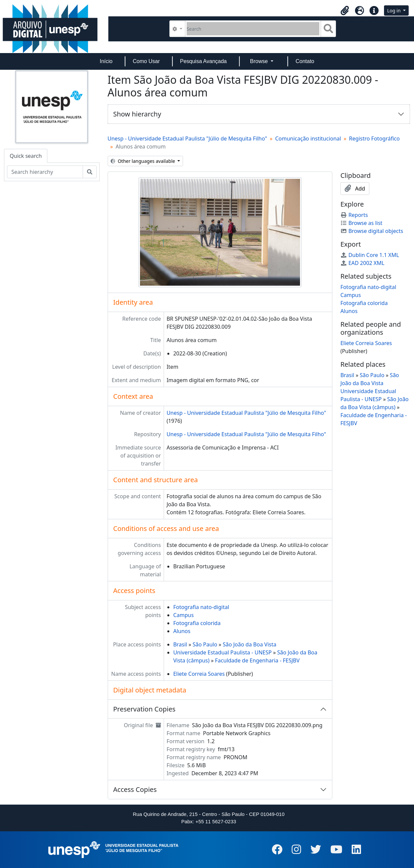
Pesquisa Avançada (203, 61)
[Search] (253, 29)
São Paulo (205, 644)
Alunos (182, 631)
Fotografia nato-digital (201, 607)
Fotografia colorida (197, 623)
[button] (345, 11)
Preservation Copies (144, 709)
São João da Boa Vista (249, 644)
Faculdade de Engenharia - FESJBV (257, 660)
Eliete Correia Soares (199, 674)
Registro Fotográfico (374, 138)
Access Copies (135, 789)
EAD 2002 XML (362, 263)
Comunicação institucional (308, 138)
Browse (260, 61)
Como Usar (146, 61)
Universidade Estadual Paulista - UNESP (222, 652)
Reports (354, 215)
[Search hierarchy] (45, 172)
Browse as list (361, 223)
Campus (183, 615)
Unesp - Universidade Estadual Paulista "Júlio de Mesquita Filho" (187, 138)
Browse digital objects (372, 231)
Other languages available (143, 161)
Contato (305, 61)
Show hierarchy (137, 114)
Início (106, 61)
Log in (394, 11)
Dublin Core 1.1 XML (370, 255)
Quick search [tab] (26, 156)
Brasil (180, 644)
